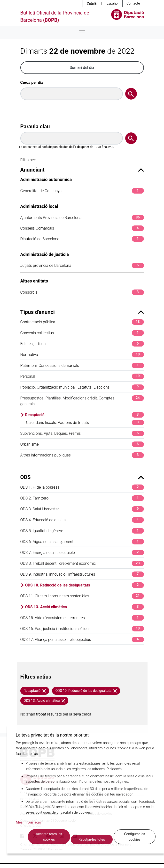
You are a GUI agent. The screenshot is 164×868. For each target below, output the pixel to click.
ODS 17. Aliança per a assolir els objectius (82, 640)
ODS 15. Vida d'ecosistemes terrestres (82, 618)
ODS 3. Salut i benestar (82, 509)
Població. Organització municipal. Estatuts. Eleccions (82, 387)
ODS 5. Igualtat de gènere (82, 531)
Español (113, 3)
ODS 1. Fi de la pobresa (82, 487)
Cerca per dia (32, 83)
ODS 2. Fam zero (82, 498)
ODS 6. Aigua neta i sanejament (82, 542)
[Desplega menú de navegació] (82, 32)
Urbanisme (82, 444)
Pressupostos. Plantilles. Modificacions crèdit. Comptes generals (82, 401)
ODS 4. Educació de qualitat (82, 520)
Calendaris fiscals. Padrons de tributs (85, 423)
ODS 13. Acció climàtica (85, 607)
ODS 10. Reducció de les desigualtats (85, 585)
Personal (82, 376)
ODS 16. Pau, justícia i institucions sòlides (82, 629)
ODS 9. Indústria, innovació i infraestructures (82, 574)
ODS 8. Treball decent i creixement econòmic (82, 563)
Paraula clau (35, 127)
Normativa (82, 355)
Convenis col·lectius (82, 333)
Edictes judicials (82, 344)
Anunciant (82, 170)
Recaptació (85, 415)
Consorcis (82, 292)
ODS (82, 477)
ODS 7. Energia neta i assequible (82, 553)
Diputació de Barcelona (82, 239)
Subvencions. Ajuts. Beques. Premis (82, 433)
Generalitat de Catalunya (82, 191)
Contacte (133, 3)
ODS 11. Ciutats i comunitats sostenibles (82, 596)
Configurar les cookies (135, 837)
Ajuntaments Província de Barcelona (82, 218)
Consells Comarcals (82, 228)
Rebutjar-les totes (92, 839)
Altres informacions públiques (82, 455)
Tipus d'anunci (82, 312)
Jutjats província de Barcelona (82, 265)
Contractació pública (82, 322)
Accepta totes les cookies (49, 837)
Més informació (28, 822)
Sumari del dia (82, 68)
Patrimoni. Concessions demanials (82, 365)
